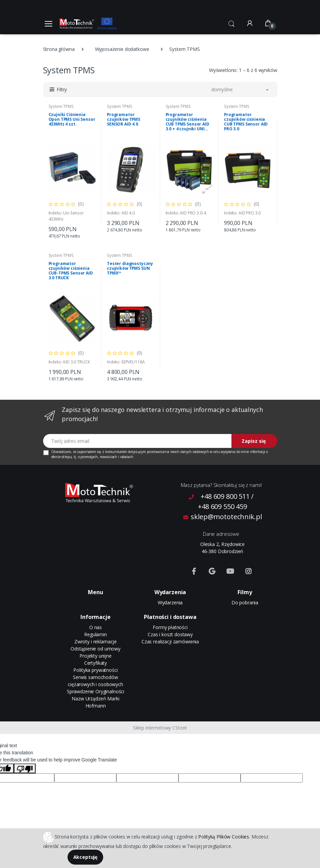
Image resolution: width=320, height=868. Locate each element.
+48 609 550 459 (222, 506)
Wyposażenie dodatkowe (122, 49)
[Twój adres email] (137, 441)
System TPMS (61, 106)
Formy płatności (170, 627)
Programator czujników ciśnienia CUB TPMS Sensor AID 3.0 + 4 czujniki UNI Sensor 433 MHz (187, 122)
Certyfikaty (96, 663)
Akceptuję (86, 857)
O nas (96, 627)
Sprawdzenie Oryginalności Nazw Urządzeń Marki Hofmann (96, 699)
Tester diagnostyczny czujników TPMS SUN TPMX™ (130, 268)
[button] (231, 23)
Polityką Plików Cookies (224, 836)
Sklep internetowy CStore (160, 728)
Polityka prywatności (95, 670)
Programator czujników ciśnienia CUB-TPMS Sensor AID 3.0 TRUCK (71, 271)
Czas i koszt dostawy (170, 634)
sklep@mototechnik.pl (223, 517)
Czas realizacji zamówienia (170, 641)
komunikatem (116, 452)
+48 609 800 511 (225, 496)
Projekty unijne (96, 656)
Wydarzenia (170, 602)
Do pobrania (245, 602)
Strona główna (59, 49)
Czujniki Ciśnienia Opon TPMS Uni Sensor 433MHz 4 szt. (72, 119)
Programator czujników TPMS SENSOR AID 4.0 (124, 119)
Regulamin (96, 634)
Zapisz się (254, 441)
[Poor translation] (25, 768)
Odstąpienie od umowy (96, 649)
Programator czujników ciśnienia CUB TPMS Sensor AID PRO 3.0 (246, 122)
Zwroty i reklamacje (96, 641)
